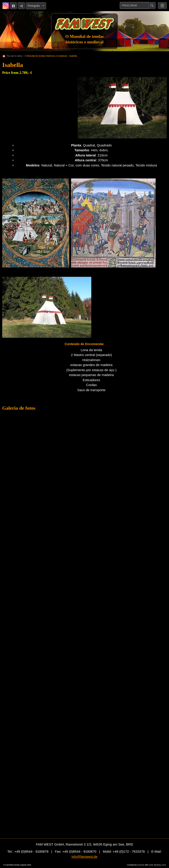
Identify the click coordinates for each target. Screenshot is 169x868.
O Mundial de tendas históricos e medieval (46, 56)
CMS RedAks (155, 865)
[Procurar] (134, 5)
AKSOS (141, 865)
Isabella (73, 56)
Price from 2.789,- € (17, 73)
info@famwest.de (84, 857)
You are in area (14, 56)
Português (35, 6)
